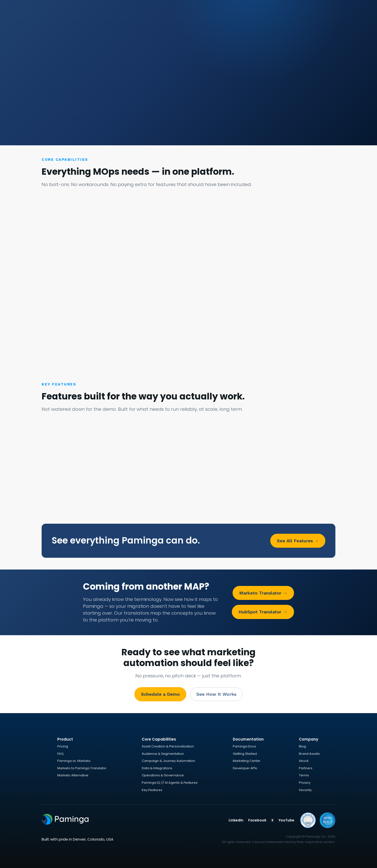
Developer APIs (245, 768)
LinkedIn (236, 820)
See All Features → (298, 541)
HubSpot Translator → (263, 612)
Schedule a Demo (160, 694)
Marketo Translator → (263, 593)
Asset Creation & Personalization (168, 746)
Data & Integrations (157, 768)
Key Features (152, 790)
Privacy (305, 783)
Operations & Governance (163, 775)
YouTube (286, 820)
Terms (304, 775)
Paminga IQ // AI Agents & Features (170, 783)
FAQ (60, 754)
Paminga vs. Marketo (74, 761)
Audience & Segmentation (163, 754)
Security (305, 790)
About (304, 761)
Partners (306, 768)
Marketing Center (247, 761)
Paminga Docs (244, 746)
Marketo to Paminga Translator (82, 768)
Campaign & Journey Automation (168, 761)
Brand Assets (309, 754)
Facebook (257, 820)
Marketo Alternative (73, 775)
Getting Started (245, 754)
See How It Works (216, 694)
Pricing (63, 746)
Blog (302, 746)
